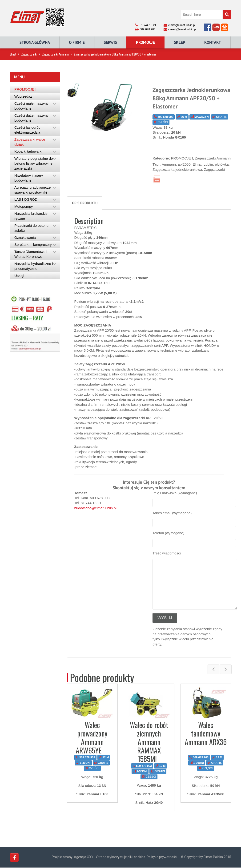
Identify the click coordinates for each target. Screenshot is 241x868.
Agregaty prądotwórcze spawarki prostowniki (32, 190)
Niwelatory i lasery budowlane (29, 178)
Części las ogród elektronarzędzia (27, 130)
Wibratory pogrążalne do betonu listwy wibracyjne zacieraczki (34, 163)
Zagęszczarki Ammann (55, 54)
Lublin (208, 164)
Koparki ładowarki (28, 151)
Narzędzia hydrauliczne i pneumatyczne (34, 266)
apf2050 (184, 164)
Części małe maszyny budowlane (31, 106)
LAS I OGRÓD (26, 199)
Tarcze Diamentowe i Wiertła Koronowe (31, 254)
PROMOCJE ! (182, 158)
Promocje (145, 42)
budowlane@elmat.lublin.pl (96, 508)
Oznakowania (25, 237)
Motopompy (24, 206)
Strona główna (35, 42)
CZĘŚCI (161, 122)
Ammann (169, 164)
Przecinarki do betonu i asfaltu (32, 228)
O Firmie (77, 42)
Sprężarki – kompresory (33, 245)
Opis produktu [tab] (85, 203)
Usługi (19, 276)
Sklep (180, 42)
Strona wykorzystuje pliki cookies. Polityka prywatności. (137, 857)
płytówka (222, 164)
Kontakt (213, 42)
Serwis (110, 42)
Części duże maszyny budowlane (31, 118)
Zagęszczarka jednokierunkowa (177, 169)
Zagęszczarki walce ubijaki (30, 142)
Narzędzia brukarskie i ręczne (32, 216)
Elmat (13, 54)
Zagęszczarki (29, 54)
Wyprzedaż (23, 96)
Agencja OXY (84, 857)
